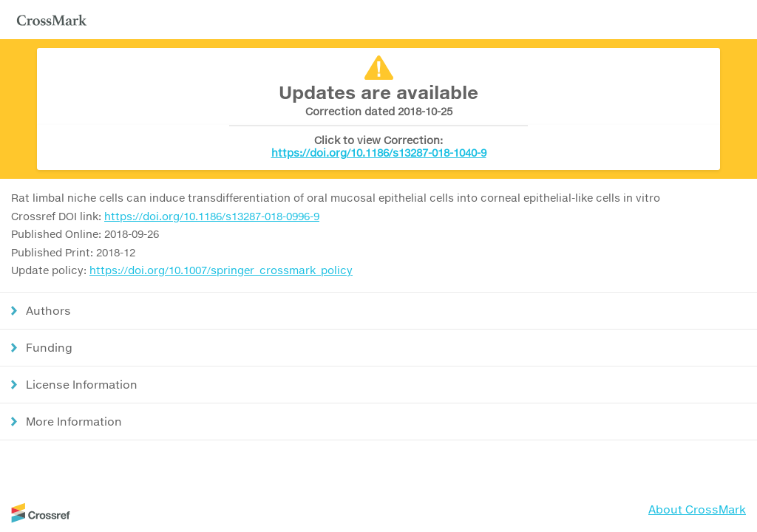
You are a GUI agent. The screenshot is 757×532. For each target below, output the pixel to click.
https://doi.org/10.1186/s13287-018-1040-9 (379, 153)
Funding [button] (49, 347)
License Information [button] (82, 384)
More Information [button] (74, 421)
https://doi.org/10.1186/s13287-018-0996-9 (212, 216)
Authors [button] (48, 310)
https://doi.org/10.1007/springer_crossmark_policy (221, 270)
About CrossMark (697, 509)
